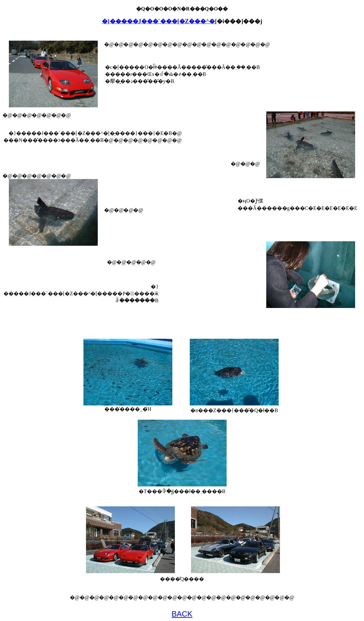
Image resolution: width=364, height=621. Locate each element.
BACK (182, 614)
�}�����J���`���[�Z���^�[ (159, 21)
